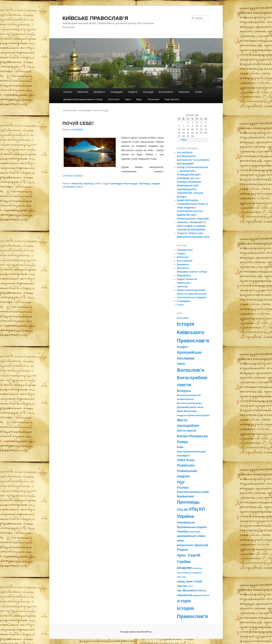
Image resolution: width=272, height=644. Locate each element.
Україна (185, 516)
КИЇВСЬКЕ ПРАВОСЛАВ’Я (95, 18)
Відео (139, 99)
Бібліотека (83, 92)
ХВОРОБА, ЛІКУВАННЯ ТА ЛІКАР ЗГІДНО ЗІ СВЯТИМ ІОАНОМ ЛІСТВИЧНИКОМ (191, 226)
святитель (197, 568)
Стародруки (116, 92)
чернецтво (185, 595)
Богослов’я (114, 99)
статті (190, 586)
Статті (98, 184)
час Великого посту (73, 187)
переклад (88, 184)
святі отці (181, 577)
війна (180, 540)
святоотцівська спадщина (189, 573)
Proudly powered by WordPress (136, 632)
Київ (180, 447)
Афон (128, 99)
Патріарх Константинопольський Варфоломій (193, 492)
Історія (198, 92)
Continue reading (74, 176)
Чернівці (183, 531)
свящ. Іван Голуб (190, 581)
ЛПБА (181, 460)
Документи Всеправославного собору (83, 99)
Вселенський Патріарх (189, 403)
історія (184, 601)
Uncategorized (185, 250)
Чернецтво (184, 92)
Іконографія (183, 318)
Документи (99, 92)
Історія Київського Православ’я (193, 332)
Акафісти (133, 92)
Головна (68, 92)
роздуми (156, 184)
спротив (182, 586)
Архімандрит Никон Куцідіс (124, 184)
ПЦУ (181, 482)
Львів (190, 460)
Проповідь (145, 184)
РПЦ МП (183, 510)
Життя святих (187, 431)
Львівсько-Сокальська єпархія (187, 471)
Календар (148, 92)
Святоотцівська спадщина (192, 297)
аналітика (195, 532)
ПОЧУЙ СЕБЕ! (78, 123)
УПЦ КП (197, 509)
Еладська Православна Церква (193, 415)
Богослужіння (166, 92)
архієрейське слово (191, 536)
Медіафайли (184, 275)
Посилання (153, 99)
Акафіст (181, 253)
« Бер (184, 140)
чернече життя (201, 595)
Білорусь (184, 391)
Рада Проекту (172, 99)
